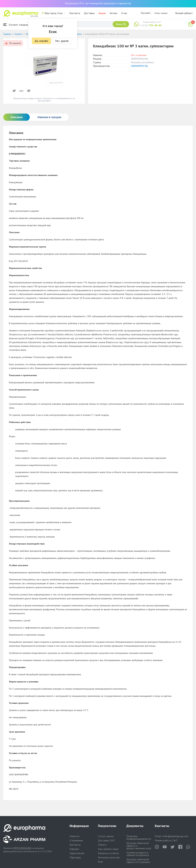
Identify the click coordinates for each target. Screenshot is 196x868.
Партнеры (75, 857)
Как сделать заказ (108, 849)
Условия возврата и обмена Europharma (138, 854)
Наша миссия (77, 853)
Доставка (89, 13)
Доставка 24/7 (106, 840)
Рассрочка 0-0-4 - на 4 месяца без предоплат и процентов (98, 3)
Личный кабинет (184, 13)
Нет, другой (62, 41)
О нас (124, 13)
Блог (101, 862)
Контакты (75, 13)
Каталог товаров (16, 25)
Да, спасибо (41, 41)
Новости (74, 836)
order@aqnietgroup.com (175, 836)
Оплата (102, 845)
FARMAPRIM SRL (140, 66)
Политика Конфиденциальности (139, 837)
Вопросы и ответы (108, 853)
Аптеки (113, 13)
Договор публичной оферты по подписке (138, 861)
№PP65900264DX (22, 848)
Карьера (74, 849)
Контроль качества (109, 857)
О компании (76, 840)
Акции (102, 13)
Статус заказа (161, 13)
